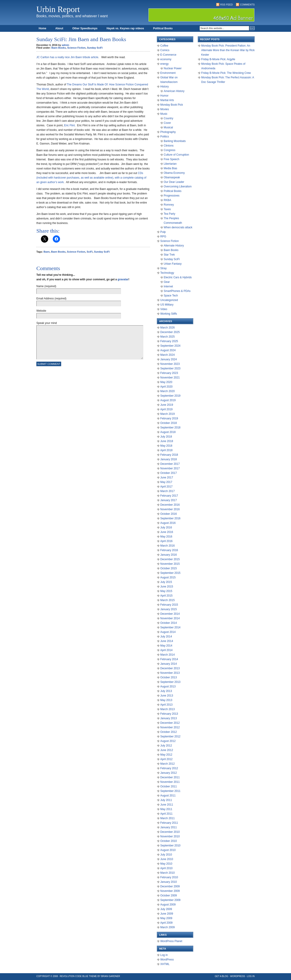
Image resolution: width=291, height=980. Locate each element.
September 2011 (170, 791)
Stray (163, 268)
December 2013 (170, 668)
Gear (167, 282)
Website (41, 311)
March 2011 (167, 818)
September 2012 (170, 736)
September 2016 (170, 518)
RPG (163, 236)
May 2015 (166, 591)
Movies (165, 109)
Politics (165, 137)
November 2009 (170, 891)
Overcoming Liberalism (178, 187)
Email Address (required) (51, 298)
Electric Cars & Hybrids (178, 277)
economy (166, 59)
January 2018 (169, 459)
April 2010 (166, 868)
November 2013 (170, 673)
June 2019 (167, 405)
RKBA (167, 200)
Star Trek (169, 255)
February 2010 (169, 877)
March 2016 (167, 546)
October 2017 (169, 473)
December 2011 (170, 777)
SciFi (90, 252)
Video (164, 309)
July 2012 (166, 746)
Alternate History (174, 246)
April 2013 (166, 705)
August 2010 (168, 850)
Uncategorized (169, 300)
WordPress (167, 960)
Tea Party (169, 214)
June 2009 (167, 914)
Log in (164, 955)
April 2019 (166, 409)
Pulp (163, 232)
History (164, 87)
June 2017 (167, 478)
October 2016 (169, 514)
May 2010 (166, 864)
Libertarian (170, 164)
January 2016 (169, 555)
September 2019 (170, 396)
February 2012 (169, 768)
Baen (47, 252)
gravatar (123, 279)
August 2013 (168, 686)
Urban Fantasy (173, 264)
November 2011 (170, 782)
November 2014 (170, 618)
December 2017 (170, 464)
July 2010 (166, 855)
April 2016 (166, 541)
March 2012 (167, 764)
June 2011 (167, 805)
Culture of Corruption (176, 155)
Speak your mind (47, 323)
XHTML (165, 964)
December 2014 (170, 614)
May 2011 (166, 809)
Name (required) (46, 286)
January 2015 (169, 609)
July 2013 (166, 691)
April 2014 (166, 650)
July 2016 (166, 527)
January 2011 (169, 827)
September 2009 (170, 900)
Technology (167, 273)
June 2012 (167, 750)
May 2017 (166, 482)
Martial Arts (167, 100)
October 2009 (169, 895)
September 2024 (170, 346)
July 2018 (166, 437)
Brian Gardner (111, 976)
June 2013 (167, 696)
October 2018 (169, 423)
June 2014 (167, 641)
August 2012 (168, 741)
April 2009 (166, 923)
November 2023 (170, 364)
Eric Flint (69, 125)
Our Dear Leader (174, 182)
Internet (168, 286)
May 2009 (166, 918)
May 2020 (166, 382)
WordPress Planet (171, 941)
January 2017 (169, 500)
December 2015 (170, 559)
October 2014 (169, 623)
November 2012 (170, 727)
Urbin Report (58, 9)
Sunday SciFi (95, 48)
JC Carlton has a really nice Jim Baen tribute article (67, 57)
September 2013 (170, 682)
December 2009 (170, 886)
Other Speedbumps (85, 28)
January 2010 (169, 882)
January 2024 (169, 359)
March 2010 (167, 873)
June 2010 (167, 859)
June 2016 (167, 532)
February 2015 (169, 605)
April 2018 (166, 450)
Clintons (169, 146)
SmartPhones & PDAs (177, 291)
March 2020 (167, 391)
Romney (169, 205)
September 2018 (170, 428)
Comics (165, 50)
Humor (164, 96)
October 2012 (169, 732)
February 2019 (169, 418)
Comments (247, 5)
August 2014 (168, 632)
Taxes (167, 209)
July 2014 (166, 637)
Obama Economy (174, 173)
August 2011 (168, 796)
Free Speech (172, 159)
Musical (168, 127)
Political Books (163, 28)
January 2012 (169, 773)
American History (174, 91)
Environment (168, 73)
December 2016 (170, 505)
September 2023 (170, 368)
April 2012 (166, 759)
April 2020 (166, 387)
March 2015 (167, 600)
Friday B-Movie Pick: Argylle (218, 59)
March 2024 (167, 355)
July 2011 (166, 800)
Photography (168, 132)
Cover (167, 123)
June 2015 (167, 587)
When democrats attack (178, 227)
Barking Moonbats (175, 141)
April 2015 (166, 596)
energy (164, 64)
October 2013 (169, 677)
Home (42, 28)
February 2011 (169, 823)
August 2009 (168, 905)
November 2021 (170, 378)
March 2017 (167, 491)
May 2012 (166, 755)
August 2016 (168, 523)
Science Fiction (77, 48)
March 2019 (167, 414)
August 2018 (168, 432)
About (59, 28)
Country (168, 118)
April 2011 (166, 814)
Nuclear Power (173, 68)
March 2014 (167, 655)
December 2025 (170, 332)
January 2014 (169, 664)
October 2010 (169, 841)
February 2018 (169, 455)
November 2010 (170, 836)
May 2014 (166, 646)
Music (164, 114)
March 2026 (167, 328)
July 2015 (166, 582)
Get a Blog (222, 976)
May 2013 (166, 700)
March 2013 (167, 709)
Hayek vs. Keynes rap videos (125, 28)
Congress (169, 150)
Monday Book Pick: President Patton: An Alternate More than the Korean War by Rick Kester (228, 50)
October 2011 (169, 786)
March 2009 (167, 927)
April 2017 (166, 487)
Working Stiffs (169, 314)
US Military (167, 305)
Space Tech (171, 296)
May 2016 (166, 537)
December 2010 (170, 832)
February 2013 (169, 714)
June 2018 (167, 441)
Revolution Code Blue (74, 976)
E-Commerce (168, 55)
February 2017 (169, 496)
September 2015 (170, 573)
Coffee (164, 46)
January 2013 (169, 718)
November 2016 (170, 509)
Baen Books (59, 48)
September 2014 (170, 627)
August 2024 (168, 350)
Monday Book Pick (172, 105)
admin (65, 45)
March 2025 (167, 337)
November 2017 (170, 468)
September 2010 (170, 846)
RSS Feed (227, 5)
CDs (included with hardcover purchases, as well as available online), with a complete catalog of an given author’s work (91, 178)
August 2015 (168, 577)
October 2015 (169, 568)
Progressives (172, 196)
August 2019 (168, 400)
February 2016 (169, 550)
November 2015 (170, 564)
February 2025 (169, 341)
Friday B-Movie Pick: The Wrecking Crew (226, 73)
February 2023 (169, 373)
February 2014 (169, 659)
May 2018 (166, 446)
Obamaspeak (172, 177)
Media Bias (170, 168)
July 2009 (166, 909)
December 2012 (170, 723)
